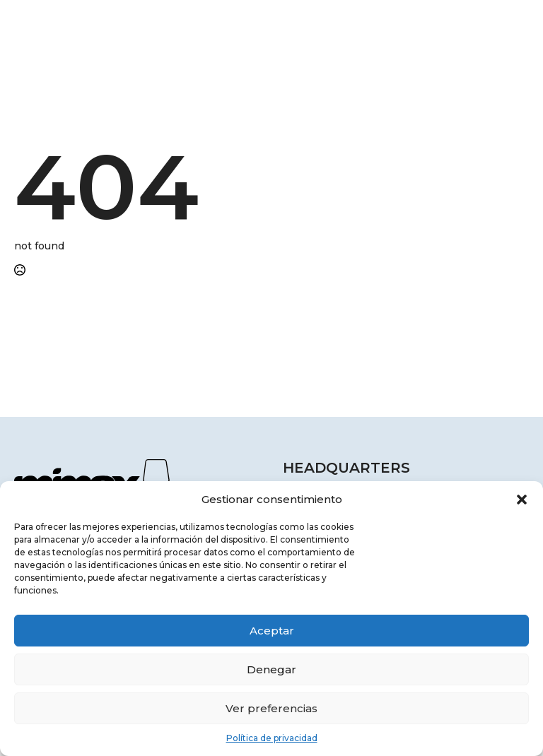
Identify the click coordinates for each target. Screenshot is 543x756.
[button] (522, 500)
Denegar (271, 669)
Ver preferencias (271, 708)
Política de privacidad (272, 738)
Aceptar (272, 631)
